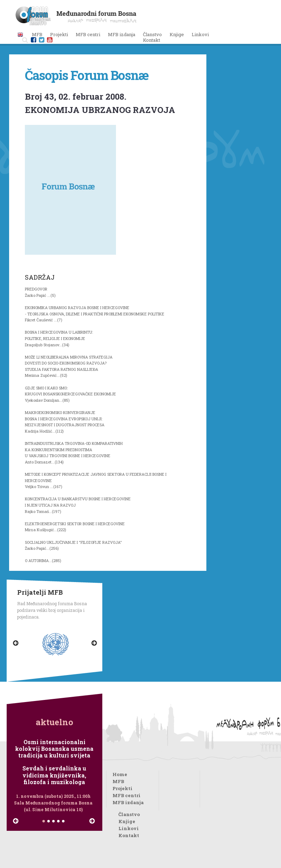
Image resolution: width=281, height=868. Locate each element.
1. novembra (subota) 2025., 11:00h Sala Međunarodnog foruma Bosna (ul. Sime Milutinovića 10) (53, 803)
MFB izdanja (128, 802)
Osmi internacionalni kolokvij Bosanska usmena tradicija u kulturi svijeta (54, 749)
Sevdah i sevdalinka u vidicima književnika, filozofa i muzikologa (54, 775)
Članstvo (152, 34)
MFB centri (126, 795)
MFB (118, 781)
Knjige (177, 34)
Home (120, 774)
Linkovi (200, 34)
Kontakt (152, 40)
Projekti (122, 788)
